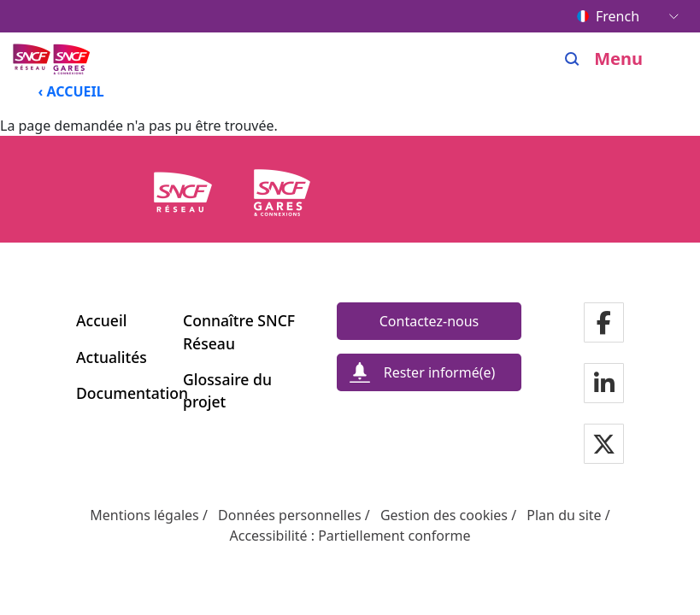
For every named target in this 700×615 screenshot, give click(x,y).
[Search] (572, 59)
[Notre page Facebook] (604, 324)
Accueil (101, 320)
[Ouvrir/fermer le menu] (631, 59)
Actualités (112, 357)
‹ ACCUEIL (71, 91)
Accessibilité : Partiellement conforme (350, 536)
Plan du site (564, 515)
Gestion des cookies (444, 515)
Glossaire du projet (227, 390)
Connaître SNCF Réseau (239, 331)
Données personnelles (290, 515)
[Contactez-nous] (429, 321)
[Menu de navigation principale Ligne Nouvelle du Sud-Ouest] (53, 59)
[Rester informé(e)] (429, 372)
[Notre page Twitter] (604, 445)
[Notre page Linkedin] (604, 385)
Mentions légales (144, 515)
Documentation (119, 393)
